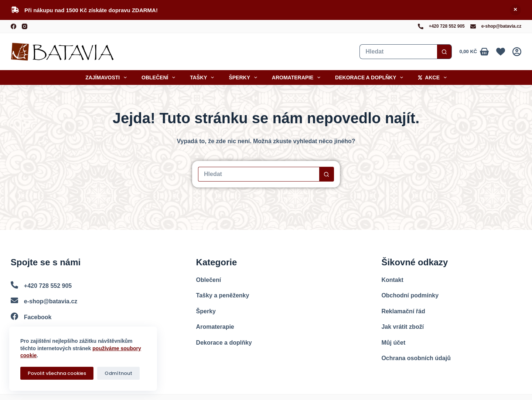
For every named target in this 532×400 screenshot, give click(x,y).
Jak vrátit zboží (403, 327)
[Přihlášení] (517, 52)
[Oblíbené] (501, 52)
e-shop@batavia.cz (501, 26)
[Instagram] (25, 26)
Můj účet (393, 343)
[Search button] (444, 52)
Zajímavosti (108, 77)
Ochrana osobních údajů (416, 358)
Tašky (203, 77)
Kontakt (392, 280)
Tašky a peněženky (223, 295)
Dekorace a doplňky (371, 77)
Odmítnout (118, 373)
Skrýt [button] (515, 10)
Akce (434, 77)
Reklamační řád (403, 311)
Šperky (244, 77)
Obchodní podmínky (410, 295)
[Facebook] (13, 26)
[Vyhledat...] (398, 52)
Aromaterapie (298, 77)
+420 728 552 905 (447, 26)
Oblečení (160, 77)
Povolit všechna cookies (57, 373)
